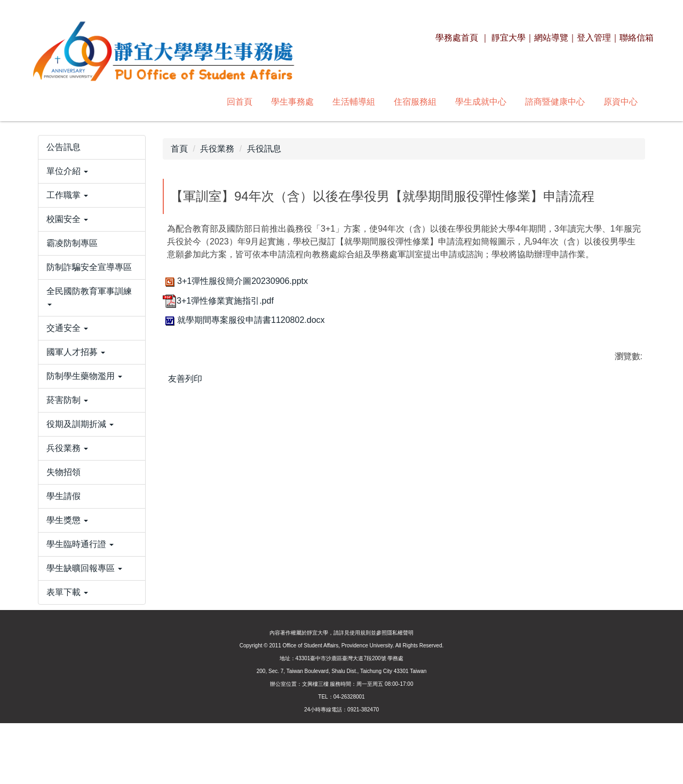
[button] (92, 205)
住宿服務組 (269, 102)
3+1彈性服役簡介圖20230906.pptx (235, 281)
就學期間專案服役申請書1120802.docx (244, 320)
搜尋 (630, 101)
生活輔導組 (208, 102)
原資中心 (475, 102)
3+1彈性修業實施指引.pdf (218, 301)
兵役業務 (217, 149)
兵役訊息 (264, 149)
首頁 (179, 149)
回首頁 (94, 102)
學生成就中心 (335, 102)
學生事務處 (147, 102)
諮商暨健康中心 (409, 102)
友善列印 (185, 379)
